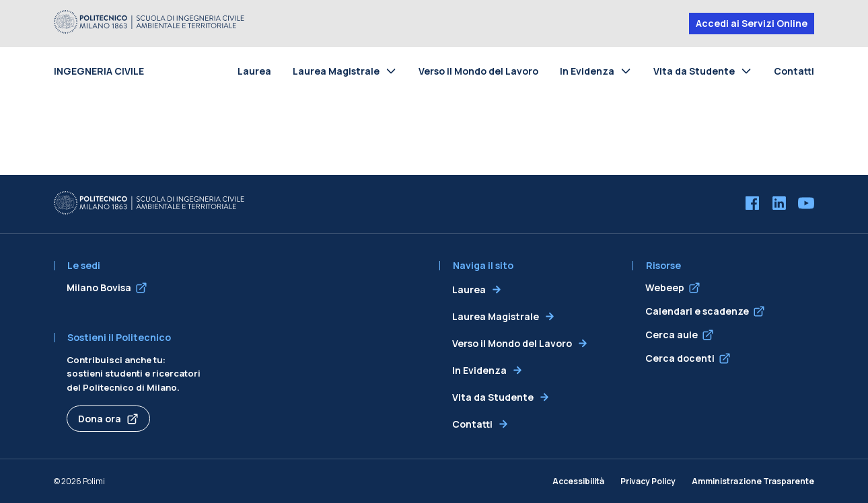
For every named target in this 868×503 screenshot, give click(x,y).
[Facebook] (752, 204)
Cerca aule (672, 335)
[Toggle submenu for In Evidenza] (628, 71)
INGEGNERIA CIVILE (99, 71)
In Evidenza (587, 71)
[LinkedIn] (779, 204)
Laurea (254, 71)
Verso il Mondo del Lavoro (478, 71)
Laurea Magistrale (336, 71)
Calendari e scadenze (697, 311)
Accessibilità (578, 481)
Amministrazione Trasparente (753, 481)
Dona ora (100, 419)
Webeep (665, 287)
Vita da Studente (694, 71)
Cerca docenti (680, 358)
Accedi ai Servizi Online (752, 23)
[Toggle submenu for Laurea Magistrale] (394, 71)
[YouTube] (806, 204)
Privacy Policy (648, 481)
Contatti (794, 71)
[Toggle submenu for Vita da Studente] (749, 71)
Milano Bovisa (99, 287)
